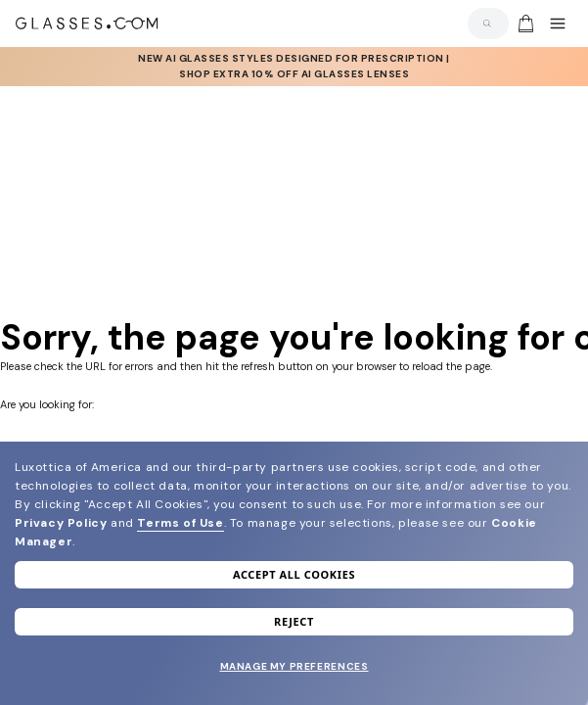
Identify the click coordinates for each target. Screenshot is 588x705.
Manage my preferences (294, 666)
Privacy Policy (61, 523)
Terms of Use (180, 523)
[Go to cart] (523, 23)
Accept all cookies (294, 574)
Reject (294, 621)
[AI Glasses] (294, 67)
